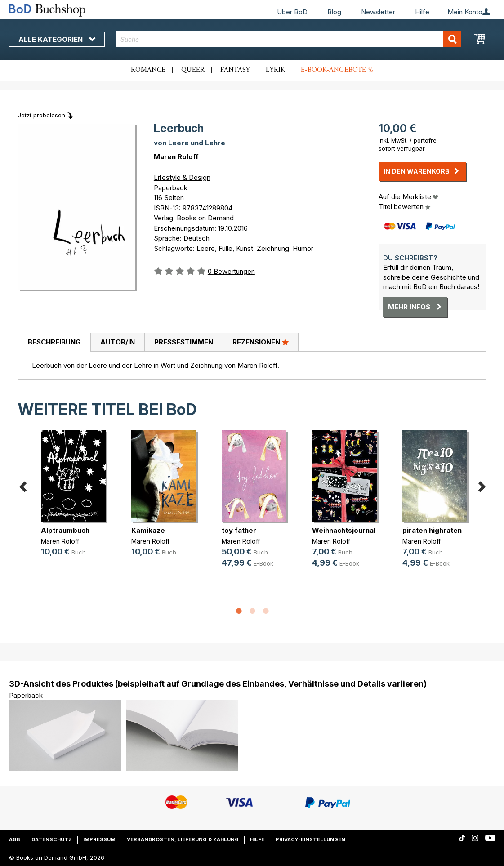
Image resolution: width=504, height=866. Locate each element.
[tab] (54, 343)
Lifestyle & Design (182, 177)
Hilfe (422, 12)
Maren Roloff (176, 157)
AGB (15, 839)
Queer (193, 70)
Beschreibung (54, 342)
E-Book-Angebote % (337, 70)
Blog (334, 12)
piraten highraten (432, 530)
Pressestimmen (184, 342)
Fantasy (235, 70)
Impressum (99, 839)
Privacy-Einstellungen (310, 839)
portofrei (426, 140)
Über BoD (292, 12)
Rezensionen (261, 342)
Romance (148, 70)
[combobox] (289, 39)
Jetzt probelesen (42, 115)
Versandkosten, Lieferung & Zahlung (183, 839)
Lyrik (275, 70)
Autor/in (118, 342)
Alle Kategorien (57, 39)
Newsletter (378, 12)
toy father (239, 530)
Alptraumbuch (65, 530)
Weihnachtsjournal (344, 530)
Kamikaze (148, 530)
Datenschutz (52, 839)
